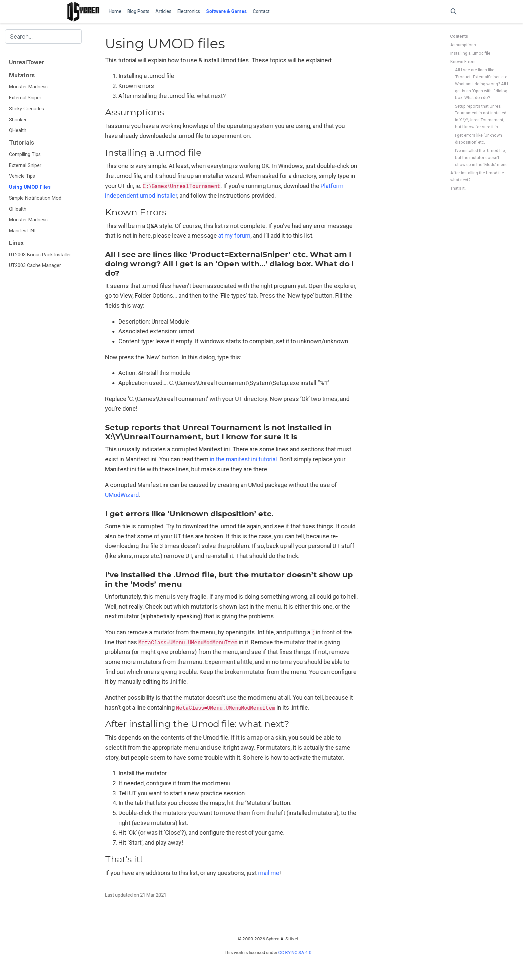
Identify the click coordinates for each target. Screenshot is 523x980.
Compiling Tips (25, 154)
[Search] (454, 12)
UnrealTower (27, 62)
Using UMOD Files (30, 187)
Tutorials (22, 142)
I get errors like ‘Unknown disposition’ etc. (478, 139)
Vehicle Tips (22, 176)
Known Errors (463, 61)
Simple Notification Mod (35, 198)
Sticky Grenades (27, 109)
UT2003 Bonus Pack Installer (40, 255)
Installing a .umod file (470, 53)
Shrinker (18, 120)
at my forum (234, 235)
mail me (269, 873)
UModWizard (122, 495)
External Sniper (25, 98)
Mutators (22, 75)
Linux (16, 243)
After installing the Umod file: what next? (478, 176)
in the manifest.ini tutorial (243, 459)
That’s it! (458, 188)
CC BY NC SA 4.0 (295, 952)
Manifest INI (22, 231)
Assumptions (463, 45)
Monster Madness (28, 87)
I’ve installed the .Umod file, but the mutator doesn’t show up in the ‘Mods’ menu (481, 157)
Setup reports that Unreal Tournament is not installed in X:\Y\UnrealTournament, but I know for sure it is (481, 116)
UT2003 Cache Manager (35, 265)
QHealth (18, 130)
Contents (459, 36)
